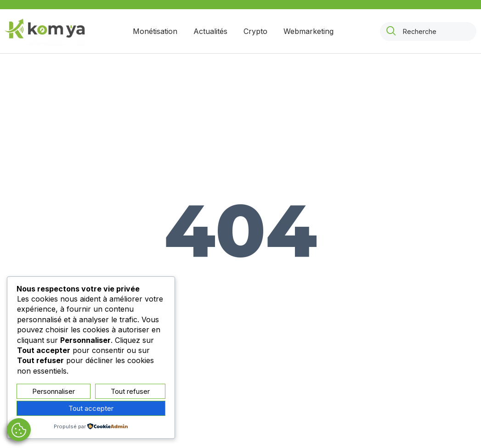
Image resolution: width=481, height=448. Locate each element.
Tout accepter (91, 408)
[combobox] (428, 31)
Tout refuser (130, 391)
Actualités (210, 31)
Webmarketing (308, 31)
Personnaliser (54, 391)
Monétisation (155, 31)
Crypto (255, 31)
